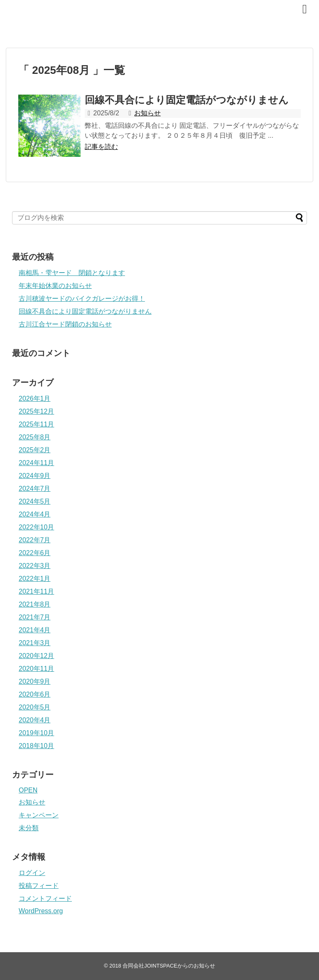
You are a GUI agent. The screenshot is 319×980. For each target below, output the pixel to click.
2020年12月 (36, 656)
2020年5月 (35, 707)
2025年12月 (36, 411)
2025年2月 (35, 450)
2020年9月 (35, 681)
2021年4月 (35, 630)
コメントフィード (45, 898)
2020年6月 (35, 694)
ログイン (32, 873)
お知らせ (147, 113)
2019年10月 (36, 733)
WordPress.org (41, 911)
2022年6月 (35, 553)
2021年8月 (35, 604)
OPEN (28, 790)
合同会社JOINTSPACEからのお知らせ (127, 13)
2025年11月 (36, 424)
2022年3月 (35, 566)
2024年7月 (35, 489)
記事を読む (101, 147)
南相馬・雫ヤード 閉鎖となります (72, 273)
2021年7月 (35, 617)
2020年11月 (36, 669)
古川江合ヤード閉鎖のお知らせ (65, 324)
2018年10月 (36, 746)
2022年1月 (35, 579)
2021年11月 (36, 591)
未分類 (29, 828)
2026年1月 (35, 399)
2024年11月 (36, 463)
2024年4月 (35, 514)
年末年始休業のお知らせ (55, 286)
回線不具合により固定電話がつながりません (187, 100)
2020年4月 (35, 720)
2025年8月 (35, 437)
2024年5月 (35, 501)
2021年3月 (35, 643)
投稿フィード (39, 886)
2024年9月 (35, 476)
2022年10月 (36, 527)
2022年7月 (35, 540)
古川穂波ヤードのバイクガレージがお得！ (82, 299)
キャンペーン (39, 815)
